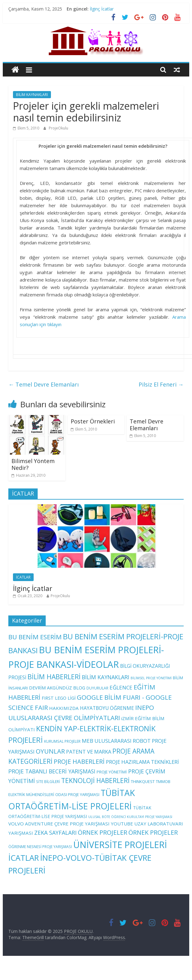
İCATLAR (23, 577)
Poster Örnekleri (93, 421)
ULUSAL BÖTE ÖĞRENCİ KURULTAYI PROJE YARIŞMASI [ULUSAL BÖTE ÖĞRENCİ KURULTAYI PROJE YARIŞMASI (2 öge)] (130, 817)
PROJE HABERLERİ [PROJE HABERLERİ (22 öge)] (79, 761)
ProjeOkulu (58, 128)
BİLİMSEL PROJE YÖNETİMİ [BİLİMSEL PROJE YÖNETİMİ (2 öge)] (151, 678)
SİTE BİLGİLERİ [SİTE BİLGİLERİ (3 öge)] (48, 781)
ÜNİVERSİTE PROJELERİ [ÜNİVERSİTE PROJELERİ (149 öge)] (120, 844)
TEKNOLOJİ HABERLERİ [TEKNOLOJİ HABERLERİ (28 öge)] (95, 781)
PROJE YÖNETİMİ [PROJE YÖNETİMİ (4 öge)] (112, 772)
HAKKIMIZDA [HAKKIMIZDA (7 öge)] (64, 708)
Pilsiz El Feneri (161, 384)
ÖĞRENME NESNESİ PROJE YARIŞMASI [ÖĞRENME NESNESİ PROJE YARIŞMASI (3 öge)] (40, 847)
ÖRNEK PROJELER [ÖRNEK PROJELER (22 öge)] (102, 832)
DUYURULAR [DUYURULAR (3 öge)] (97, 688)
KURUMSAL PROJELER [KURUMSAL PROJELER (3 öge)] (62, 741)
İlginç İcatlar (102, 9)
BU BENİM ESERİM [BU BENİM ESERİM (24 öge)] (35, 637)
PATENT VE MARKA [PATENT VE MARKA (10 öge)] (89, 752)
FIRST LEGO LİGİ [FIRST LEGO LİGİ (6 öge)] (59, 698)
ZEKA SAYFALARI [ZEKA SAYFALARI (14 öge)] (55, 833)
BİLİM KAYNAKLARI (32, 95)
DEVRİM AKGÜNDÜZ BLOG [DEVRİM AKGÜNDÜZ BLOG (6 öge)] (57, 688)
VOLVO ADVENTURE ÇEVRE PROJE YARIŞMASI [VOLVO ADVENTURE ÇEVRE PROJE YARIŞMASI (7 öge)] (59, 824)
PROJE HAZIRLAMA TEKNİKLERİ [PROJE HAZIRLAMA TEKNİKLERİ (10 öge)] (142, 762)
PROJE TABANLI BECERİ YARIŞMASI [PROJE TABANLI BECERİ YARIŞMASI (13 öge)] (52, 771)
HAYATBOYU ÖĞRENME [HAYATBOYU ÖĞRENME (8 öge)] (107, 708)
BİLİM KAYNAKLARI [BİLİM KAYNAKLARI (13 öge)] (106, 677)
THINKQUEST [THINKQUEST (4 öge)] (143, 781)
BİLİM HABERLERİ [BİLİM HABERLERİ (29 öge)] (54, 677)
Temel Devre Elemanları (44, 384)
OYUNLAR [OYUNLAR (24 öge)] (50, 751)
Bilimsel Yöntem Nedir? (33, 464)
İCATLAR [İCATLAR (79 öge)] (24, 858)
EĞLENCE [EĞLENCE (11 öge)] (121, 687)
